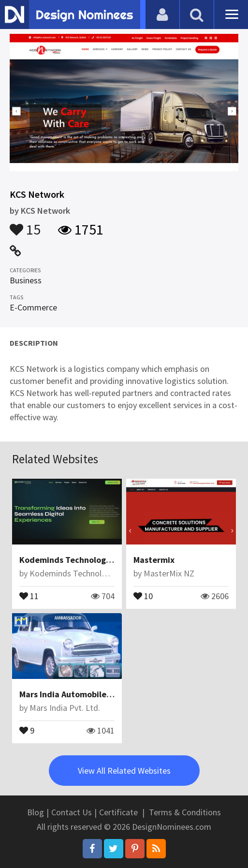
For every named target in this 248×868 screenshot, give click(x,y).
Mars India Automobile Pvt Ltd (78, 694)
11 (29, 595)
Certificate (118, 812)
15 (25, 225)
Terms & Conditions (185, 812)
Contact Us (72, 812)
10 (143, 595)
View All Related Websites (124, 771)
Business (26, 280)
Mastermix (154, 560)
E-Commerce (33, 307)
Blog (36, 812)
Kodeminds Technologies (68, 560)
